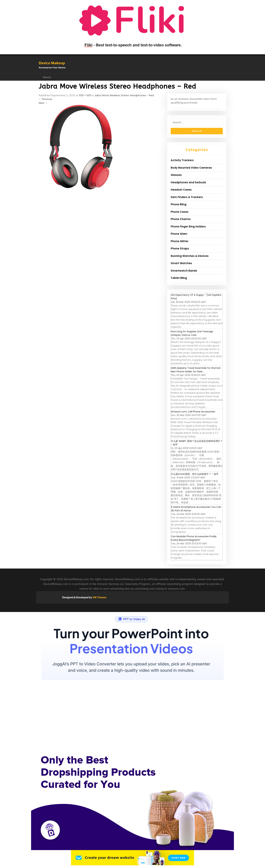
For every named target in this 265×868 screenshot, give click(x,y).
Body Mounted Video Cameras (191, 168)
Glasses (176, 175)
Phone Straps (180, 248)
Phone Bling (179, 204)
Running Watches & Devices (190, 256)
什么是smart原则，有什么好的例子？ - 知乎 (195, 474)
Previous (45, 99)
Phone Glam (179, 234)
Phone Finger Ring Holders (188, 227)
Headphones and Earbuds (188, 182)
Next (43, 103)
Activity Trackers (182, 160)
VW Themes (99, 597)
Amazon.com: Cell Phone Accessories (193, 412)
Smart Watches (181, 263)
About (47, 77)
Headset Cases (181, 190)
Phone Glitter (180, 241)
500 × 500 (85, 95)
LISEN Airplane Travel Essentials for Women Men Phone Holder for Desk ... (196, 370)
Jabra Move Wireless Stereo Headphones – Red (124, 95)
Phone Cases (180, 212)
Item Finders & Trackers (187, 197)
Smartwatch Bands (184, 271)
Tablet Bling (179, 278)
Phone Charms (181, 219)
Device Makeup (52, 63)
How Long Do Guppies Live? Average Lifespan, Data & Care (192, 333)
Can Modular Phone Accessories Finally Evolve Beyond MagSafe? (194, 538)
